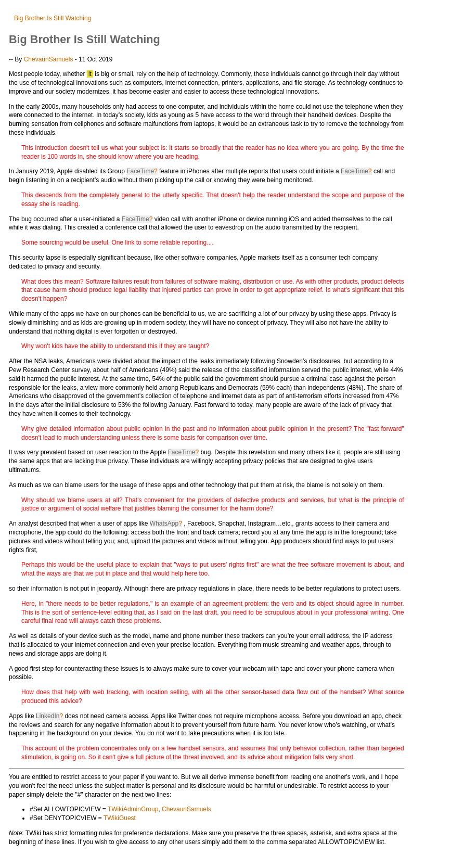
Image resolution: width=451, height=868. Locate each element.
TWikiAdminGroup (133, 809)
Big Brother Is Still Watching (53, 18)
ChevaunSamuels (49, 59)
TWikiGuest (120, 818)
